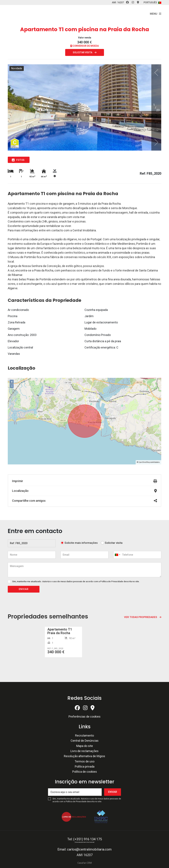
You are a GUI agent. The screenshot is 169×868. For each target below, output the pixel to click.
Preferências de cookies (84, 717)
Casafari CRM (85, 863)
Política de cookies (85, 772)
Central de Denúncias (85, 741)
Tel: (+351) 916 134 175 (85, 839)
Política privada (85, 766)
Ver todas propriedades (141, 617)
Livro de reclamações (84, 751)
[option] (84, 108)
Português (152, 2)
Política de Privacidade (112, 581)
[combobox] (137, 555)
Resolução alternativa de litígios (84, 756)
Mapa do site (85, 746)
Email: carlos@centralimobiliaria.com (84, 849)
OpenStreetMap (144, 462)
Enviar (24, 589)
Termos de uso (84, 761)
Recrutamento (84, 735)
